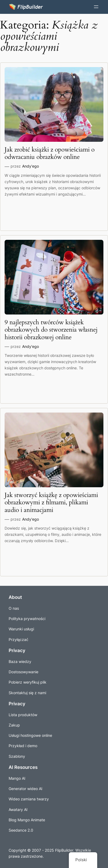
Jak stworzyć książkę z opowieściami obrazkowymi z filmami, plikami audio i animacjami (51, 502)
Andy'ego (31, 166)
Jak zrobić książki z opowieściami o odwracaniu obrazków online (50, 153)
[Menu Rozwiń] (96, 7)
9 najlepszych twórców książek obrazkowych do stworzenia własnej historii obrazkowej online (51, 330)
